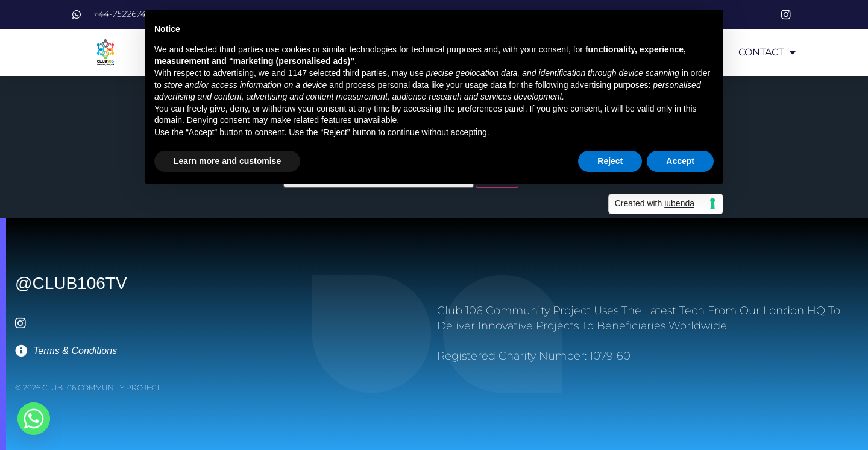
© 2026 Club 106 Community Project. (88, 388)
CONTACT (767, 52)
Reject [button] (610, 161)
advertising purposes (609, 85)
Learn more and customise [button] (227, 161)
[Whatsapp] (34, 419)
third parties (365, 73)
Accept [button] (680, 161)
